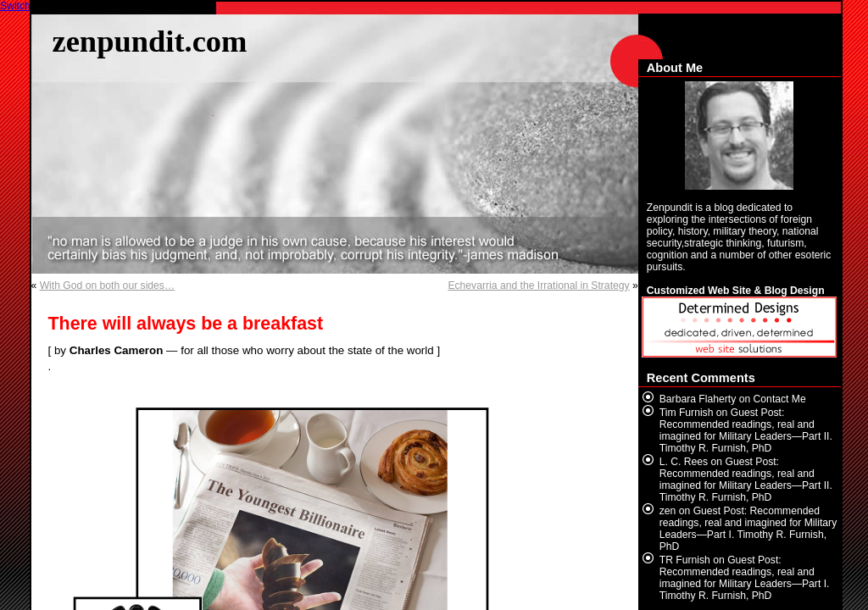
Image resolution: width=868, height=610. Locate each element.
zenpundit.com (150, 41)
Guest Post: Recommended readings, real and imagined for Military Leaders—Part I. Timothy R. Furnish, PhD (748, 529)
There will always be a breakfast (186, 324)
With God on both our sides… (107, 286)
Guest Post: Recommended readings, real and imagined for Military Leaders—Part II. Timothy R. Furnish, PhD (746, 430)
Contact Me (780, 399)
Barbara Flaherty (698, 399)
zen (668, 511)
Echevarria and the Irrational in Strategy (538, 286)
